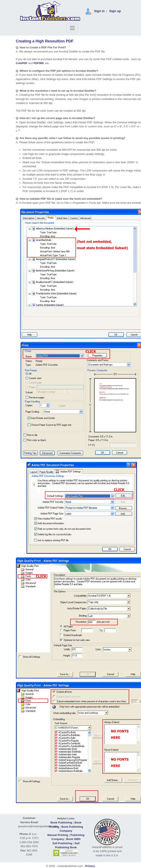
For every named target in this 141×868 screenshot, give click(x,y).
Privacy (90, 866)
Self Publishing (62, 843)
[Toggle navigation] (72, 28)
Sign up (115, 11)
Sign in (99, 11)
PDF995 (39, 63)
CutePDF (22, 63)
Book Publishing (61, 822)
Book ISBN (73, 839)
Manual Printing (58, 835)
